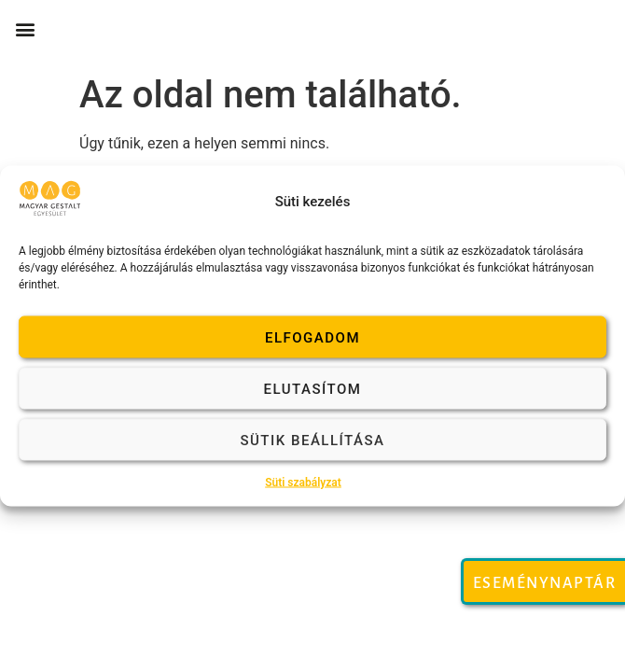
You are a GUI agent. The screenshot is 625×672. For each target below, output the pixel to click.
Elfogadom (312, 337)
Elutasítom (313, 388)
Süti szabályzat (303, 483)
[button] (25, 29)
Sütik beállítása (312, 440)
